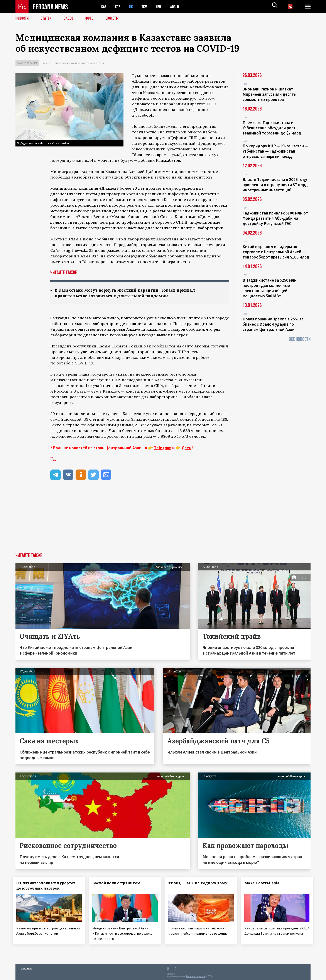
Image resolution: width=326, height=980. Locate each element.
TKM (147, 7)
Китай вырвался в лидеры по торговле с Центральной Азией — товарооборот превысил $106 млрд (276, 252)
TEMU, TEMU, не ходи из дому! (201, 883)
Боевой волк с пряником (119, 883)
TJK (132, 7)
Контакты (26, 967)
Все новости (300, 339)
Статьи (47, 19)
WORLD (178, 7)
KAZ (104, 7)
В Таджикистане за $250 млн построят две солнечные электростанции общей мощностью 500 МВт (270, 288)
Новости (22, 19)
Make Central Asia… (265, 883)
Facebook (144, 115)
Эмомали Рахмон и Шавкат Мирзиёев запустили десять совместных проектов (269, 94)
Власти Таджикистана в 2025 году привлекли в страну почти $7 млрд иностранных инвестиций (275, 185)
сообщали (105, 239)
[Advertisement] (163, 521)
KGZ (118, 7)
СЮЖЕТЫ (115, 19)
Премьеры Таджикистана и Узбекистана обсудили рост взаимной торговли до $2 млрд (272, 128)
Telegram (163, 448)
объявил (96, 358)
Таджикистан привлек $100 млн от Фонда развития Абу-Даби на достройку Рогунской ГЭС (275, 218)
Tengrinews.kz (74, 250)
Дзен (187, 448)
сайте (188, 346)
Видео (70, 19)
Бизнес (47, 63)
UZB (161, 7)
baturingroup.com (196, 975)
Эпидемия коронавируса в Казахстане (80, 63)
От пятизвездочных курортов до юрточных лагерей (48, 886)
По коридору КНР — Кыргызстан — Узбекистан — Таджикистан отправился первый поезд (275, 151)
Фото (91, 19)
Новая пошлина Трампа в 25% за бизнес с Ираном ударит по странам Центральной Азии (273, 324)
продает (154, 188)
